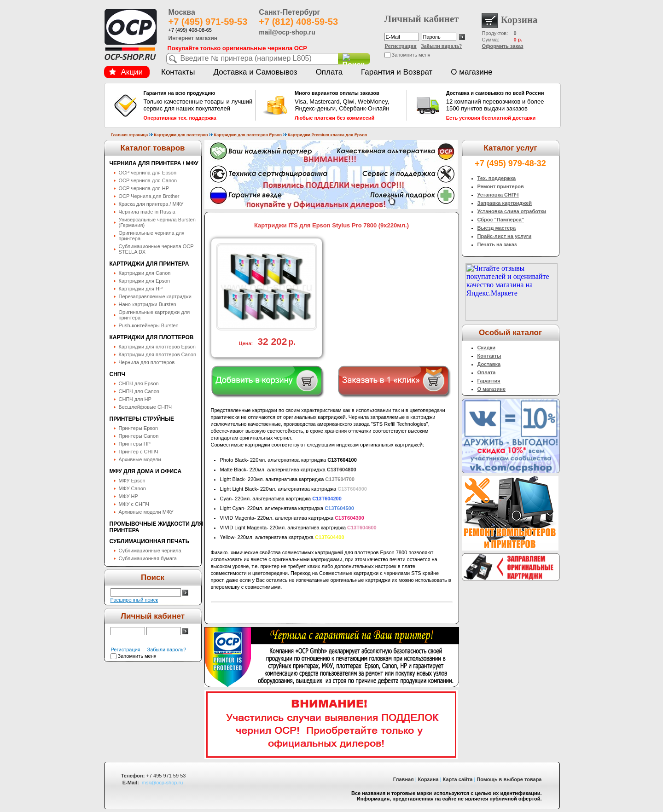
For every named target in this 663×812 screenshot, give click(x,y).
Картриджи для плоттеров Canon (158, 354)
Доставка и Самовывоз (255, 72)
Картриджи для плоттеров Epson (248, 135)
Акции (126, 72)
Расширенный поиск (134, 600)
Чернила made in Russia (147, 212)
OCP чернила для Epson (148, 173)
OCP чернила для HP (144, 188)
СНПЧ (117, 374)
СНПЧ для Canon (139, 391)
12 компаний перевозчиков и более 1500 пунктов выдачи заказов (501, 105)
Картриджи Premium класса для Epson (327, 135)
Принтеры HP (135, 444)
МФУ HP (128, 496)
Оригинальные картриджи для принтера (154, 315)
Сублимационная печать (150, 541)
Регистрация (401, 46)
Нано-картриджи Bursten (148, 304)
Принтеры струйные (142, 419)
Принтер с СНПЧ (139, 452)
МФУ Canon (132, 488)
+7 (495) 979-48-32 (510, 163)
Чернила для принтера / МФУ (154, 163)
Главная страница (130, 135)
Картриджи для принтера (149, 264)
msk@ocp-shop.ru (162, 783)
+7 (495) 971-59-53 (208, 22)
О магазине (471, 72)
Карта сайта (458, 779)
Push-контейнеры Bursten (149, 325)
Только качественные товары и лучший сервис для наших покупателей (198, 105)
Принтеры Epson (139, 428)
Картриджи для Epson (145, 281)
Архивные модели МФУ (146, 512)
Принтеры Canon (139, 436)
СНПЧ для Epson (139, 383)
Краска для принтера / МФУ (151, 204)
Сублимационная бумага (148, 558)
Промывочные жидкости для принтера (156, 527)
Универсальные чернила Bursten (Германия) (157, 222)
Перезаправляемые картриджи (155, 296)
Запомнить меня (411, 55)
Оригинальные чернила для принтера (152, 236)
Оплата (329, 72)
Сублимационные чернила (150, 551)
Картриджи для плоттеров (181, 135)
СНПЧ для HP (135, 399)
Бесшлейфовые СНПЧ (145, 407)
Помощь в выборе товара (509, 779)
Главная (404, 779)
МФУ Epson (132, 481)
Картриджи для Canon (145, 273)
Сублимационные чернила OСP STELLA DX (156, 249)
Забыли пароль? (442, 46)
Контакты (178, 72)
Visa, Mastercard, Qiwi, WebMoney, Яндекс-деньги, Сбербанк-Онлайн (349, 105)
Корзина (428, 779)
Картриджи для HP (141, 289)
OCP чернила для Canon (148, 180)
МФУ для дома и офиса (146, 471)
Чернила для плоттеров (147, 362)
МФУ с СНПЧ (134, 504)
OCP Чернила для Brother (149, 196)
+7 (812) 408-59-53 (298, 22)
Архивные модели (140, 459)
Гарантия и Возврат (397, 72)
